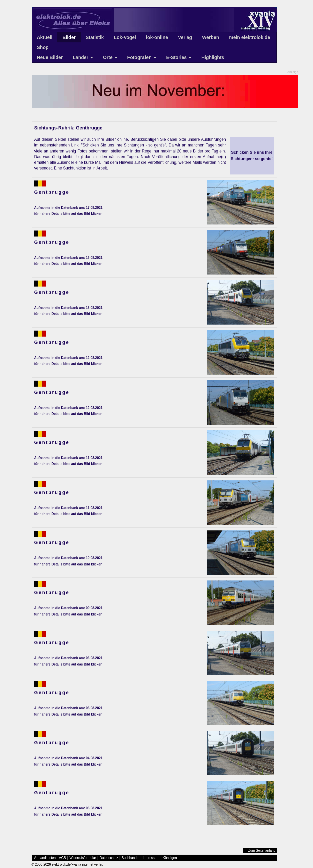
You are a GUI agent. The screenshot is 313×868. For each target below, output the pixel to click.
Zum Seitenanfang (262, 850)
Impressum (151, 858)
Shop (43, 47)
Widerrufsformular (83, 858)
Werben (210, 37)
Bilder (69, 37)
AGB (62, 858)
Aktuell (45, 37)
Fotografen (142, 57)
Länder (83, 57)
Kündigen (170, 858)
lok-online (157, 37)
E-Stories (179, 57)
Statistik (95, 37)
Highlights (213, 57)
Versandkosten (45, 858)
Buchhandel (130, 858)
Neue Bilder (50, 57)
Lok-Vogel (125, 37)
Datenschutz (109, 858)
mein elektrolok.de (249, 37)
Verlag (185, 37)
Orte (110, 57)
